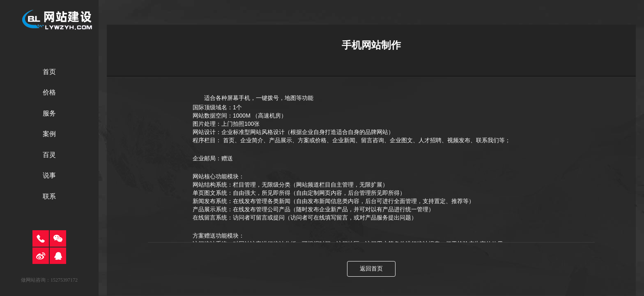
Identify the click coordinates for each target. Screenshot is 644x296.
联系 (49, 196)
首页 (49, 72)
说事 (49, 175)
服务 (49, 113)
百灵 (49, 155)
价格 (49, 92)
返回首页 (371, 269)
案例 (49, 134)
